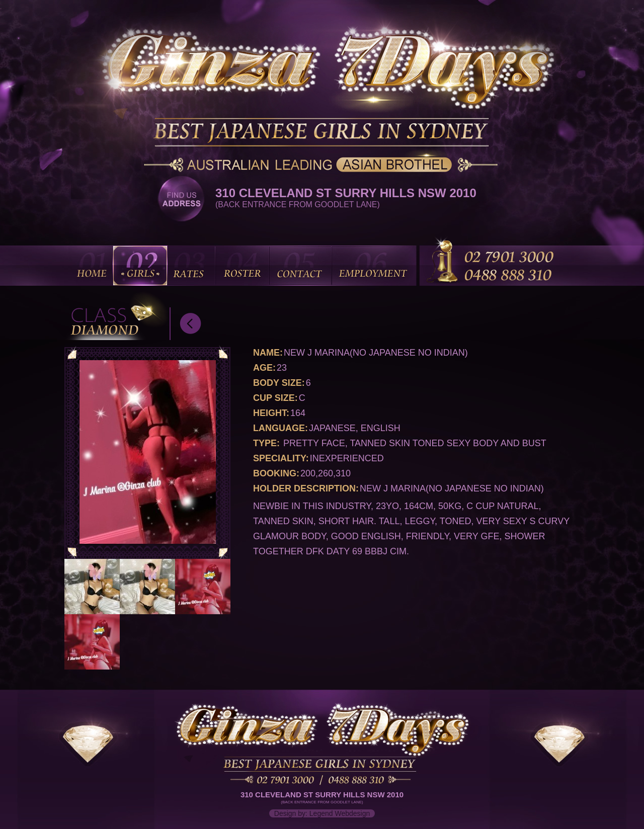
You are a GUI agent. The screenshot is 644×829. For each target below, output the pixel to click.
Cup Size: (275, 398)
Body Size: (279, 383)
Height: (271, 413)
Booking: (276, 473)
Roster (242, 266)
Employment (374, 266)
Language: (280, 428)
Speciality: (281, 458)
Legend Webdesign (340, 813)
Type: (266, 443)
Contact (300, 266)
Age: (264, 368)
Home (93, 266)
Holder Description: (306, 488)
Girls (140, 266)
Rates (190, 266)
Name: (268, 353)
